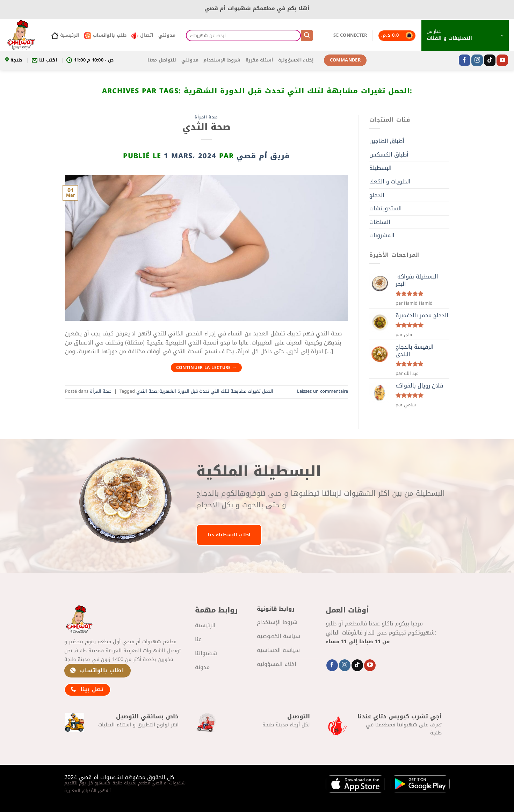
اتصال (142, 35)
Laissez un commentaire (323, 391)
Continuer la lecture (207, 368)
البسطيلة (381, 168)
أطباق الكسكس (389, 155)
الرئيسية (65, 35)
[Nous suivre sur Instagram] (477, 60)
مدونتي (167, 35)
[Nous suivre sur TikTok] (490, 60)
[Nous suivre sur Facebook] (465, 60)
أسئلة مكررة (259, 60)
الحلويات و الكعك (390, 182)
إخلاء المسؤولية (296, 60)
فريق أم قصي (263, 156)
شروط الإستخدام (222, 60)
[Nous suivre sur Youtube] (502, 60)
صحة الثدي (207, 127)
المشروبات (382, 235)
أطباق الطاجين (387, 141)
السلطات (380, 222)
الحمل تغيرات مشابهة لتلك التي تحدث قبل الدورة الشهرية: (216, 391)
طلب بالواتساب (105, 35)
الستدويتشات (386, 208)
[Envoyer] (307, 36)
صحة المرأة (206, 117)
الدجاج (377, 195)
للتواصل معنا (162, 60)
